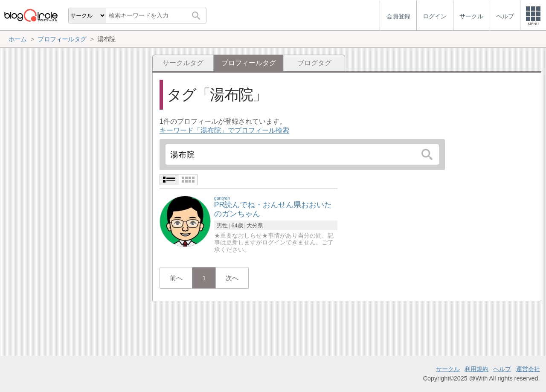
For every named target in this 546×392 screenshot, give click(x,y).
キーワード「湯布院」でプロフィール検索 (224, 130)
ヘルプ (502, 369)
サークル (448, 369)
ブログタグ (314, 63)
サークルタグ (183, 63)
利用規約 (476, 369)
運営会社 (528, 369)
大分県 (255, 225)
